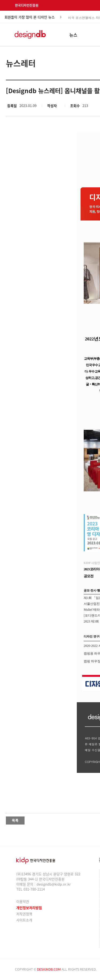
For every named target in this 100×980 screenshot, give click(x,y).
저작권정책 (24, 914)
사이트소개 (24, 920)
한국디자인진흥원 (27, 5)
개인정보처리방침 (29, 908)
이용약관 (23, 901)
